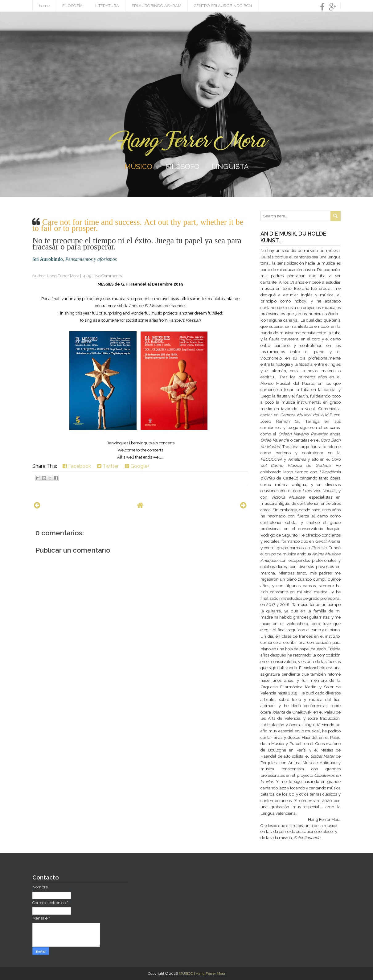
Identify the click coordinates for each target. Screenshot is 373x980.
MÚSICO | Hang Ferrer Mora (202, 974)
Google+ (137, 466)
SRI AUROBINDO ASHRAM (156, 6)
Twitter (108, 466)
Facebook (77, 466)
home (44, 6)
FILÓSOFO (183, 166)
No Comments (109, 276)
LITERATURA (107, 6)
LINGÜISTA (230, 166)
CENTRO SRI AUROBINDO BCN (223, 6)
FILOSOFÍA (72, 6)
